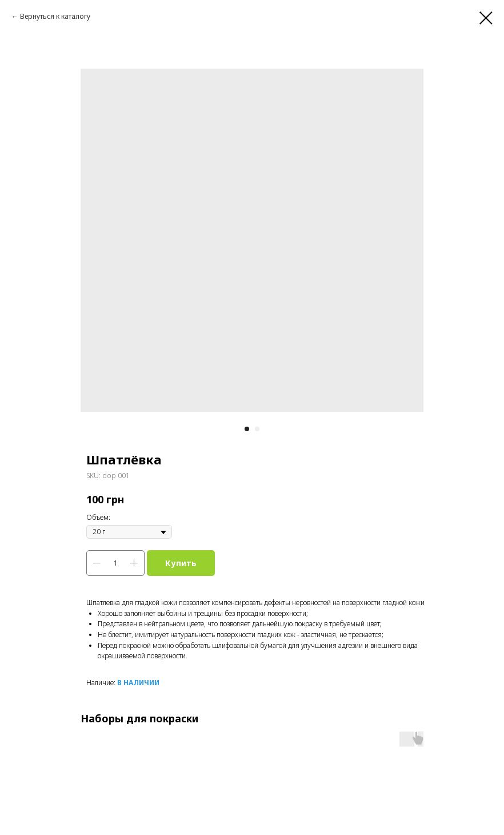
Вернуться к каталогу (55, 16)
